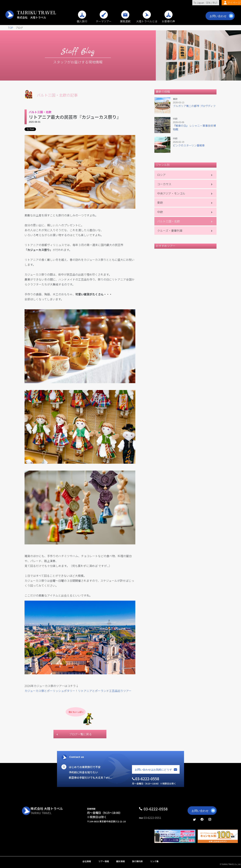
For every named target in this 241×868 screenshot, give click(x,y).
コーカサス (164, 184)
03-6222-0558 (156, 809)
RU (215, 3)
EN (209, 3)
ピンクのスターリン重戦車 (189, 145)
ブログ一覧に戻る (80, 734)
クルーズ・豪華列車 (170, 231)
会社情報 (87, 861)
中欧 (160, 212)
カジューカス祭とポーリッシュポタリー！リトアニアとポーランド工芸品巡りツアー (78, 691)
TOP (10, 28)
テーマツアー (104, 19)
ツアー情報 (104, 861)
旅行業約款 (137, 861)
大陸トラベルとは (147, 19)
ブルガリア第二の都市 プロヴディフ (194, 106)
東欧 (160, 203)
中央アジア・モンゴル (171, 193)
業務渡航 (125, 19)
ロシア (161, 175)
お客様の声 (168, 19)
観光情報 (120, 861)
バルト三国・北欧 (168, 221)
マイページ (234, 3)
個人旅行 (82, 19)
